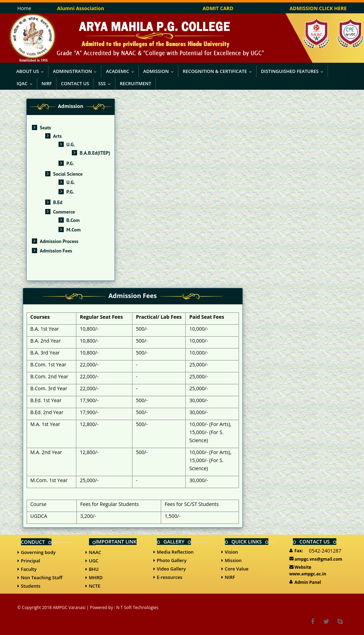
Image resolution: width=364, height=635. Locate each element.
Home (25, 8)
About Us (32, 71)
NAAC (95, 552)
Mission (233, 560)
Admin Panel (308, 582)
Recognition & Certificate (219, 71)
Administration (76, 71)
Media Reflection (175, 552)
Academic (121, 71)
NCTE (95, 586)
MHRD (96, 577)
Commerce (64, 212)
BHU (94, 569)
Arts (58, 136)
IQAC (26, 83)
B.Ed (58, 202)
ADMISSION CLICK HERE (318, 8)
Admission (160, 71)
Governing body (38, 552)
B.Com (73, 220)
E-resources (170, 577)
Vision (232, 552)
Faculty (29, 569)
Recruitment (136, 83)
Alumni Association (81, 8)
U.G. (71, 144)
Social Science (68, 174)
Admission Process (59, 241)
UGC (94, 561)
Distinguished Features (294, 71)
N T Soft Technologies (137, 607)
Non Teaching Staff (42, 577)
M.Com (74, 230)
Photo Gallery (172, 560)
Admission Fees (56, 251)
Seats (46, 128)
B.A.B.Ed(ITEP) (95, 153)
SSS (106, 83)
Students (31, 586)
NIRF (47, 83)
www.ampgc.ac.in (308, 574)
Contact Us (75, 83)
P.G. (70, 163)
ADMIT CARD (218, 8)
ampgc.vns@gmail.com (318, 559)
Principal (31, 561)
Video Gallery (171, 569)
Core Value (237, 569)
